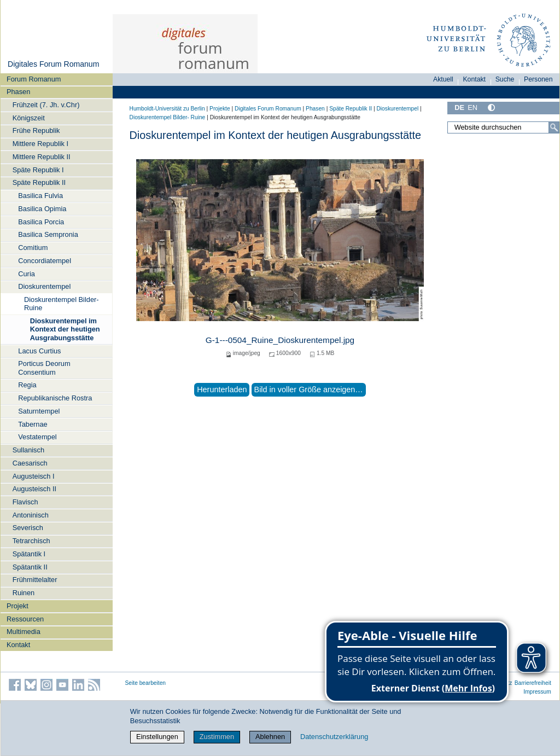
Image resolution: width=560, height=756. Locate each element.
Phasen (18, 92)
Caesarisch (30, 463)
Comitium (33, 248)
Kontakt (18, 645)
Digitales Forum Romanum (53, 64)
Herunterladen (222, 389)
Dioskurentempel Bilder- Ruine (62, 304)
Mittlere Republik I (40, 144)
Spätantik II (30, 567)
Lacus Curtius (39, 351)
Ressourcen (25, 619)
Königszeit (29, 118)
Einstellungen (157, 737)
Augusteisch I (34, 476)
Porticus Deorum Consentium (44, 368)
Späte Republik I (38, 170)
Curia (27, 274)
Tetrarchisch (31, 541)
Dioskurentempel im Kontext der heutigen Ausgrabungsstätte (65, 329)
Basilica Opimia (42, 209)
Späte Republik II (39, 182)
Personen (538, 79)
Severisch (28, 528)
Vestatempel (37, 437)
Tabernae (33, 424)
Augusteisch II (34, 489)
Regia (27, 385)
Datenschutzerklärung (334, 737)
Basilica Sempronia (48, 234)
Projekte (220, 109)
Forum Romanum (34, 79)
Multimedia (24, 632)
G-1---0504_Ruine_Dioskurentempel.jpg (280, 340)
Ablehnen (270, 737)
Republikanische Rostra (55, 398)
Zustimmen (217, 737)
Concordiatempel (45, 261)
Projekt (17, 606)
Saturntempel (39, 411)
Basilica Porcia (41, 222)
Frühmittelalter (35, 580)
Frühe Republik (36, 130)
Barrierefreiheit (533, 683)
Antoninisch (31, 515)
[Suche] (554, 127)
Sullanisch (28, 450)
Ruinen (24, 593)
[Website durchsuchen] (503, 127)
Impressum (537, 692)
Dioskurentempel (44, 286)
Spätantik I (29, 554)
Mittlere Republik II (42, 157)
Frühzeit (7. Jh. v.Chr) (46, 105)
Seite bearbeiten (146, 683)
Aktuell (443, 79)
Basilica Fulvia (40, 196)
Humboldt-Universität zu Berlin (167, 109)
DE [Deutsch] (459, 107)
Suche (505, 79)
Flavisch (25, 502)
